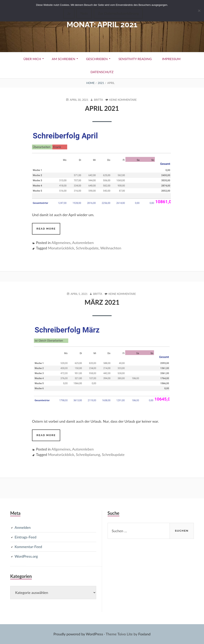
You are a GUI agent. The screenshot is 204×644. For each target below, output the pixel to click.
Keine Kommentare (123, 100)
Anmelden (23, 527)
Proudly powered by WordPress (78, 634)
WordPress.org (26, 556)
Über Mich (32, 59)
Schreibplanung (88, 455)
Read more (48, 230)
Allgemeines (61, 243)
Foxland (144, 634)
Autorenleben (83, 243)
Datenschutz (102, 72)
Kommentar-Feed (28, 547)
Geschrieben (97, 59)
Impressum (171, 59)
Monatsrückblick (61, 248)
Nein (84, 13)
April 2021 (102, 108)
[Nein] (199, 11)
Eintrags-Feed (25, 537)
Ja (69, 13)
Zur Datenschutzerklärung (118, 13)
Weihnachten (111, 248)
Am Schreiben (63, 59)
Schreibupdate (87, 248)
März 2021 (102, 302)
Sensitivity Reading (135, 59)
